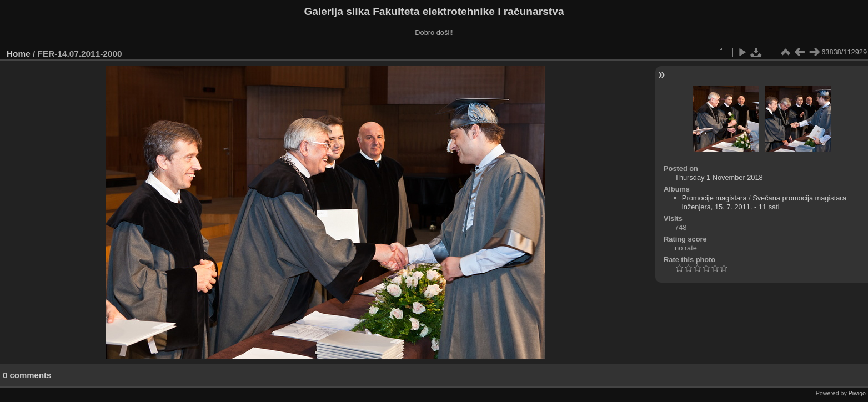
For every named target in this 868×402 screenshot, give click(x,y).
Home (19, 54)
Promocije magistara (714, 198)
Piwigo (857, 393)
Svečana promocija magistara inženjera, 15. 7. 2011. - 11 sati (764, 202)
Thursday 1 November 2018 (719, 177)
